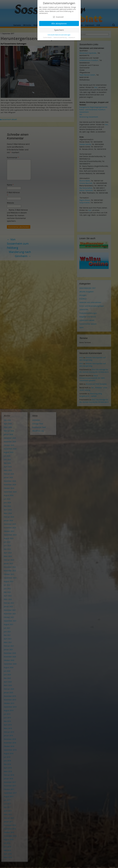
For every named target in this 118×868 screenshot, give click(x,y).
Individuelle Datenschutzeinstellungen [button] (59, 35)
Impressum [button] (72, 37)
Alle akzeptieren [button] (59, 23)
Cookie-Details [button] (48, 37)
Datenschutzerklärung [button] (60, 37)
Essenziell (58, 17)
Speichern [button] (59, 30)
